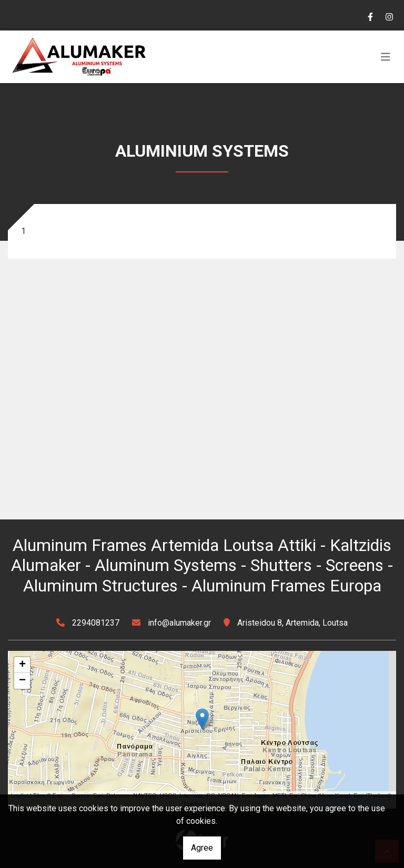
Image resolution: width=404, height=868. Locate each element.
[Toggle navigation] (386, 57)
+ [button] (22, 665)
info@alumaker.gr (179, 623)
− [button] (22, 681)
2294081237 (96, 623)
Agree (202, 848)
